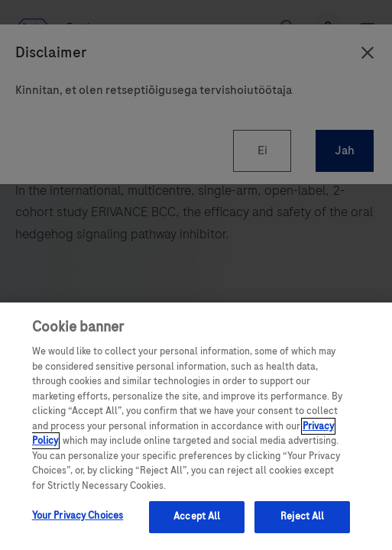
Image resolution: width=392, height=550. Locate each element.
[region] (196, 426)
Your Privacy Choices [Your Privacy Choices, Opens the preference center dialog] (78, 516)
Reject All (302, 516)
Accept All (197, 516)
